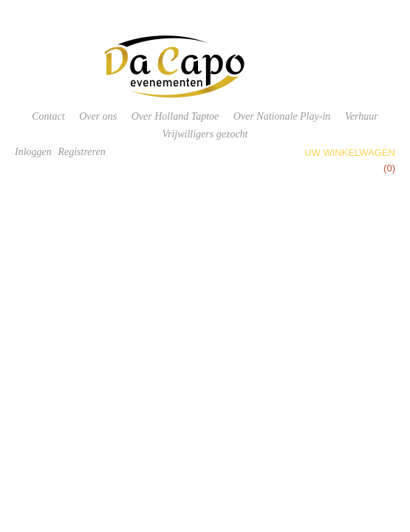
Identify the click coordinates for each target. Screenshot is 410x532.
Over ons (98, 116)
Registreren (81, 152)
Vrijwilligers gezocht (205, 134)
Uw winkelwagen (350, 153)
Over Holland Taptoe (175, 116)
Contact (48, 116)
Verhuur (362, 116)
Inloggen (33, 152)
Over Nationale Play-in (282, 116)
